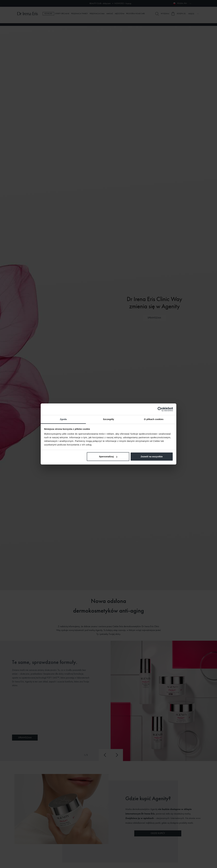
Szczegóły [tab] (108, 419)
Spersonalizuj (108, 456)
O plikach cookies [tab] (154, 419)
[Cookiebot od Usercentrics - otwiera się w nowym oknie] (160, 409)
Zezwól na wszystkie (152, 456)
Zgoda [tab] (63, 419)
